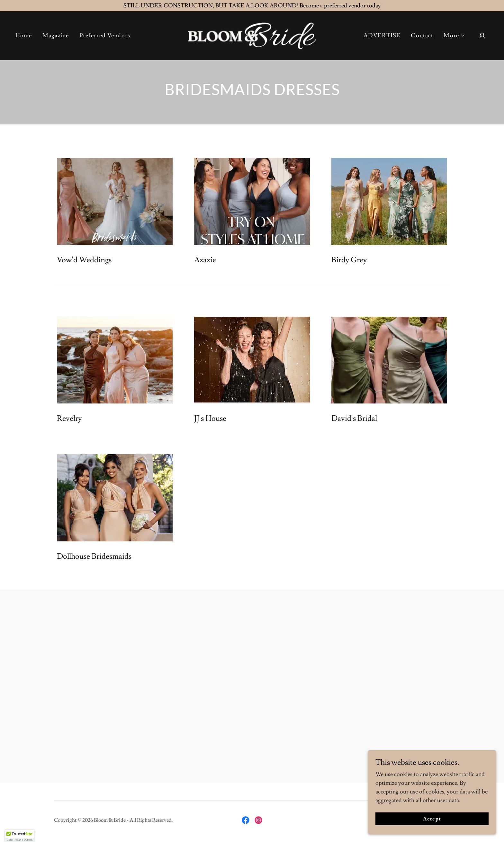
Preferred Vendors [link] (105, 36)
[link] (252, 34)
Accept (432, 819)
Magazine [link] (56, 36)
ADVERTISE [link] (382, 36)
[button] (455, 36)
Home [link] (24, 36)
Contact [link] (422, 36)
